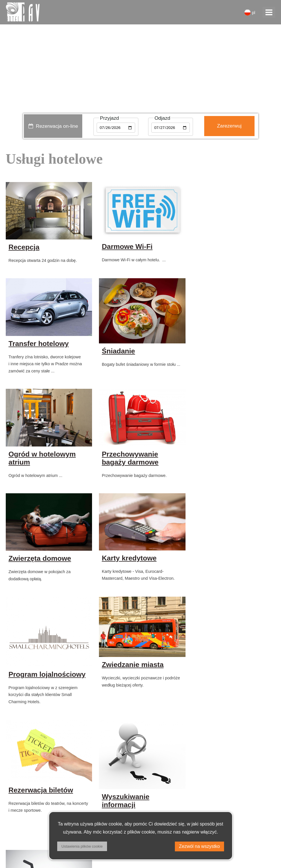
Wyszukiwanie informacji (216, 599)
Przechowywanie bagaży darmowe (221, 360)
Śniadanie (25, 364)
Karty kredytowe (128, 460)
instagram (260, 846)
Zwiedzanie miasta (40, 586)
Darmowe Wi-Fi (126, 246)
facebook (261, 831)
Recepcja (24, 247)
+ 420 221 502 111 (32, 817)
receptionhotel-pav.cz (36, 802)
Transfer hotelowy (223, 247)
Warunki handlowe (27, 846)
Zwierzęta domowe (40, 460)
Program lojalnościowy (231, 473)
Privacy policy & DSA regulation (42, 831)
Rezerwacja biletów (133, 588)
